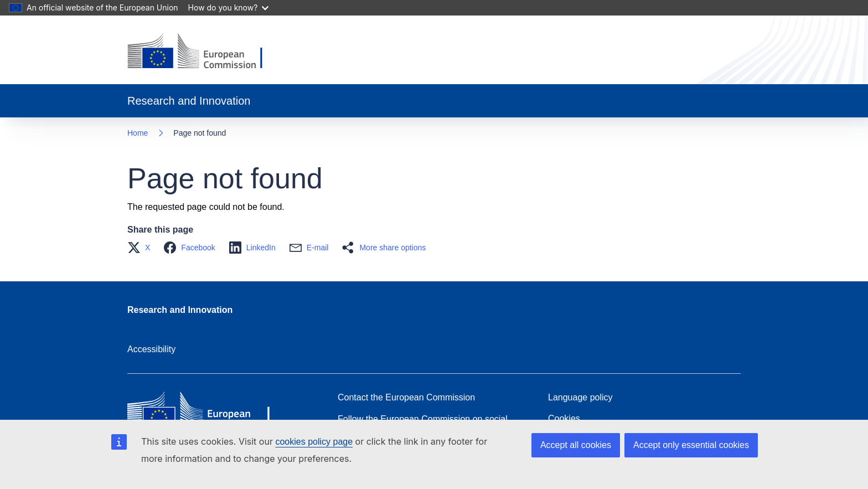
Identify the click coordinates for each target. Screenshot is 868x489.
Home (138, 133)
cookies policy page (314, 442)
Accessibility (151, 349)
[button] (142, 248)
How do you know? (229, 7)
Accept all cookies (576, 445)
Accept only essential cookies (691, 445)
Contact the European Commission (406, 397)
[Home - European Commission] (203, 52)
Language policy (580, 397)
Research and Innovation (180, 310)
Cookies (564, 418)
